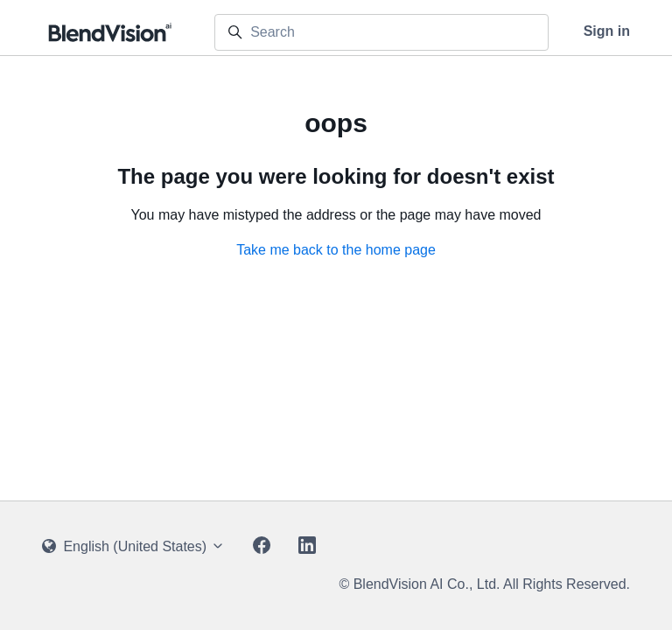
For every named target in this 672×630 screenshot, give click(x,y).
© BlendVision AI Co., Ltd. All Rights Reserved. (484, 584)
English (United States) (133, 546)
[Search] (381, 32)
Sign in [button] (607, 31)
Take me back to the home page (336, 250)
